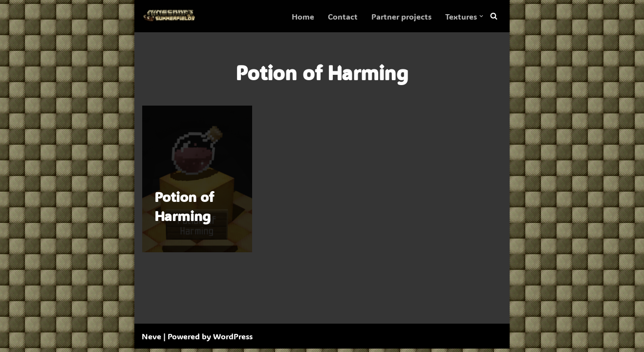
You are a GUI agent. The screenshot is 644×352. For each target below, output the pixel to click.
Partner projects (401, 16)
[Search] (494, 16)
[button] (481, 16)
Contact (343, 16)
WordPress (233, 340)
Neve (151, 340)
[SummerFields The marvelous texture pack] (171, 16)
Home (303, 16)
